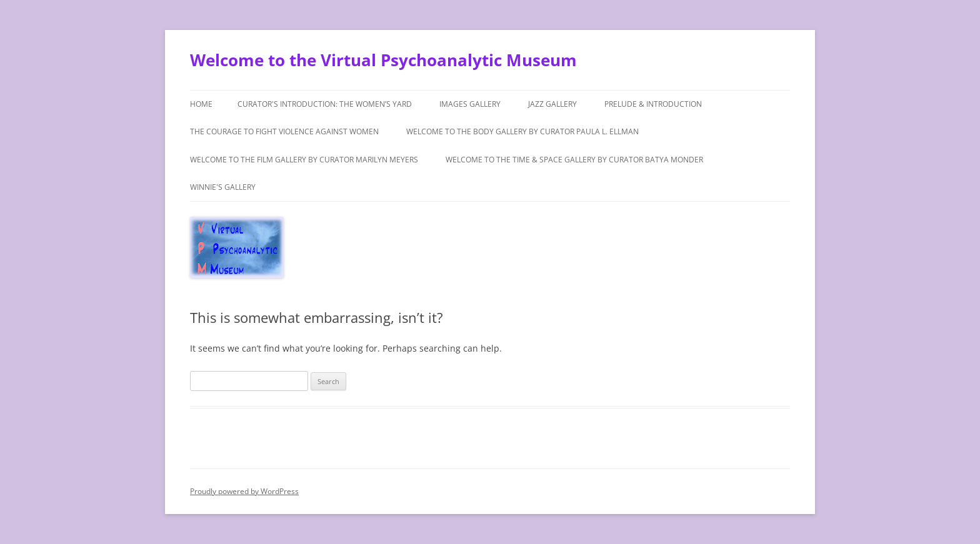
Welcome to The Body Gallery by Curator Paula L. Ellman (522, 131)
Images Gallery (470, 104)
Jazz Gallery (552, 104)
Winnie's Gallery (223, 187)
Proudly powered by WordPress (244, 491)
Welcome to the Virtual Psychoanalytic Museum (383, 60)
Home (201, 104)
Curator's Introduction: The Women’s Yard (325, 104)
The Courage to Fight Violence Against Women (284, 131)
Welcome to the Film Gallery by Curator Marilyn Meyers (304, 160)
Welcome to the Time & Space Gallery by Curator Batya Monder (574, 160)
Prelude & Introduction (653, 104)
